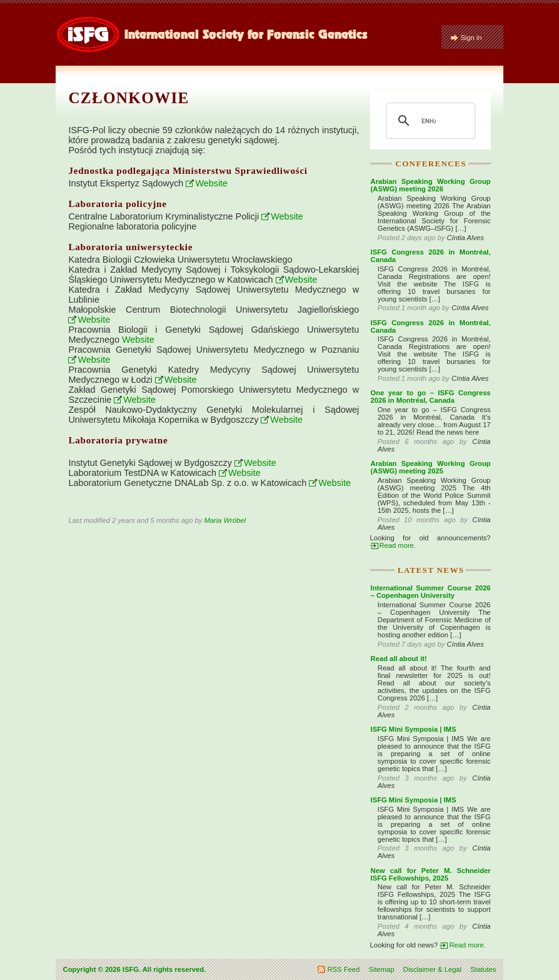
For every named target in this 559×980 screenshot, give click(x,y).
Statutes (483, 969)
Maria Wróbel (225, 520)
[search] (429, 121)
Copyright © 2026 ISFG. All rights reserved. (135, 969)
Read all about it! (399, 659)
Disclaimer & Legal (432, 969)
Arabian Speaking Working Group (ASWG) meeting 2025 (431, 467)
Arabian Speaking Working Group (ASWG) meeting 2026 (431, 185)
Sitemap (381, 969)
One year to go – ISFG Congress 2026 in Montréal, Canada (431, 397)
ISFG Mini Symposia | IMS (414, 729)
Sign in (471, 38)
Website (211, 183)
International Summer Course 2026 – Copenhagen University (431, 592)
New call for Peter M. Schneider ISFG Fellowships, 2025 (431, 874)
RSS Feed (344, 969)
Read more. (398, 545)
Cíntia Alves (466, 238)
